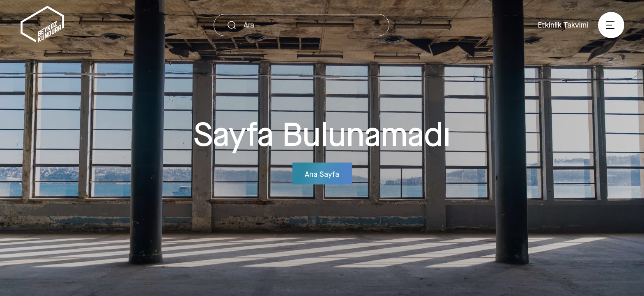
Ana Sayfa (322, 173)
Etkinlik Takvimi (563, 25)
